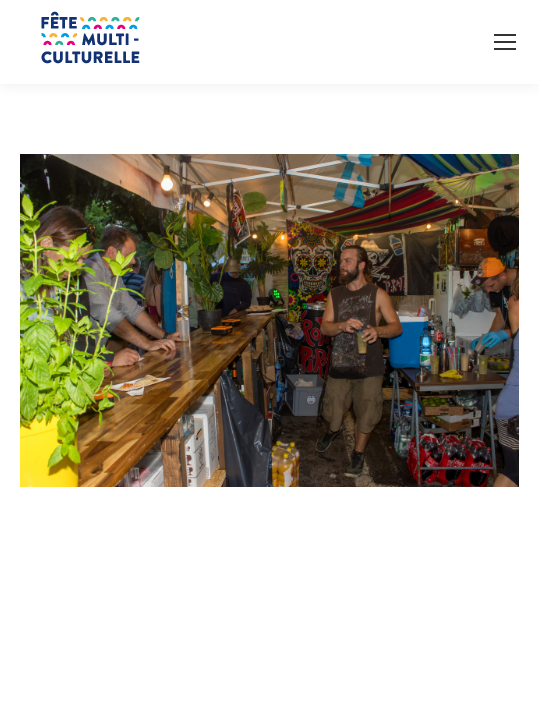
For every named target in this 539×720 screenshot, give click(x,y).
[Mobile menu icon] (505, 42)
